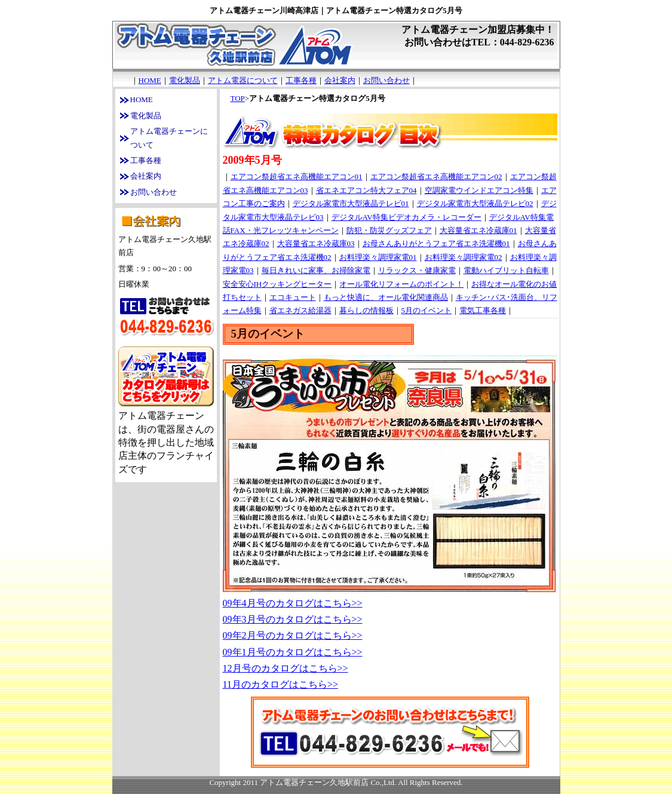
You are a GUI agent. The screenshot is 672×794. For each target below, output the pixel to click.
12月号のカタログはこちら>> (286, 668)
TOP (238, 98)
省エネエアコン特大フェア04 (366, 190)
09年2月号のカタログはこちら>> (293, 635)
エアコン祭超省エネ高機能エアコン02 (436, 177)
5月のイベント (427, 310)
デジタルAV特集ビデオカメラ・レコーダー (406, 217)
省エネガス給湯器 (300, 310)
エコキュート (293, 297)
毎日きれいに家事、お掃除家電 (316, 270)
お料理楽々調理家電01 (378, 257)
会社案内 (340, 80)
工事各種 (301, 80)
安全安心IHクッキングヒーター (277, 284)
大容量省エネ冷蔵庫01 (478, 230)
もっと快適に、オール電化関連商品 (386, 297)
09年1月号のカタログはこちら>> (293, 652)
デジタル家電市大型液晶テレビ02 (475, 203)
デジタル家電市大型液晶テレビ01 (351, 203)
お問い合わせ (386, 80)
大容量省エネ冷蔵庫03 (316, 243)
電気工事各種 (483, 310)
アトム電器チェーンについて (169, 138)
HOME (150, 80)
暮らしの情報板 (366, 310)
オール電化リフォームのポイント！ (401, 284)
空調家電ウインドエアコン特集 (479, 190)
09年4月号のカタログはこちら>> (293, 603)
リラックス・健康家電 (417, 270)
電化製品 (185, 80)
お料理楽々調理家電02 (464, 257)
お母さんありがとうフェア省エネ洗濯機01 (436, 243)
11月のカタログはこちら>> (280, 684)
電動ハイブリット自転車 (506, 270)
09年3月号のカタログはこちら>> (293, 619)
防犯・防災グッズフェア (389, 230)
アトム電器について (243, 80)
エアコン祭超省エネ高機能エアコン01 (297, 177)
